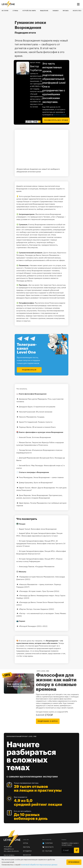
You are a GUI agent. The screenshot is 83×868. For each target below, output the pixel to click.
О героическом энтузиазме (44, 407)
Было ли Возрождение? (43, 482)
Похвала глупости (45, 422)
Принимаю (74, 862)
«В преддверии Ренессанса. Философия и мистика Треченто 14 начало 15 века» (41, 543)
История (5, 11)
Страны (15, 11)
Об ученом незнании (44, 412)
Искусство (77, 11)
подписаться (29, 370)
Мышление (44, 11)
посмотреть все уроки (56, 120)
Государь (41, 417)
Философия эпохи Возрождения (44, 529)
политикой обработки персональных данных (39, 865)
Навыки (56, 11)
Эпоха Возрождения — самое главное (49, 477)
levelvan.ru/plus (60, 115)
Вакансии (27, 855)
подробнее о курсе (48, 721)
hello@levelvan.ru (11, 851)
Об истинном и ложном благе (44, 427)
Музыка (66, 11)
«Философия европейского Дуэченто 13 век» (39, 536)
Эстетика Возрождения (41, 437)
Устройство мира (29, 11)
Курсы (26, 843)
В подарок (27, 851)
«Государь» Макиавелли (45, 566)
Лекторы (27, 847)
